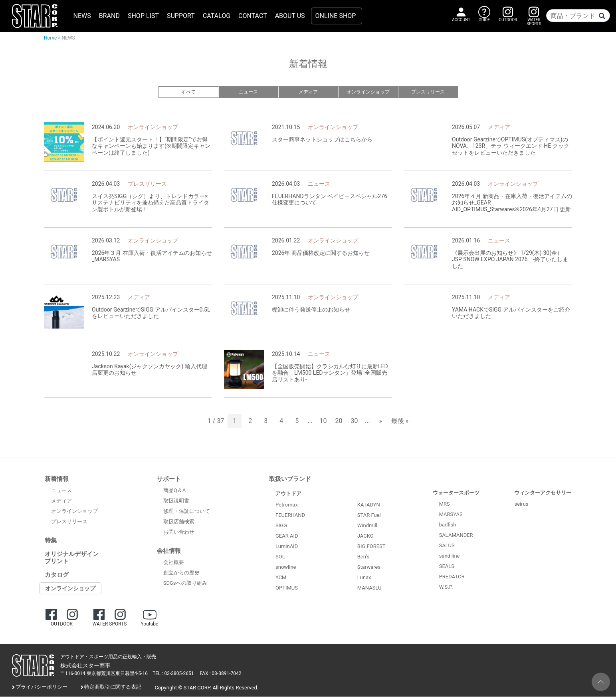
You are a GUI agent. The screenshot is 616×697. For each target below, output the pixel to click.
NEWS (82, 16)
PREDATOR (452, 577)
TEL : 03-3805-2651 (173, 674)
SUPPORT (181, 16)
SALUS (447, 546)
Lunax (364, 578)
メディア (308, 92)
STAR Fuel (369, 516)
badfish (448, 525)
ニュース (248, 92)
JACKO (365, 537)
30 (355, 422)
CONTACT (253, 16)
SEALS (447, 567)
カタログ (57, 575)
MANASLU (369, 589)
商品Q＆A (174, 491)
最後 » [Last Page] (400, 422)
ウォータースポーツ (456, 493)
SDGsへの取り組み (185, 584)
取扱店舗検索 (179, 522)
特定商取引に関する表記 (113, 688)
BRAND (109, 16)
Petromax (287, 505)
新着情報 (57, 479)
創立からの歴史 (181, 573)
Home (50, 38)
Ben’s (363, 557)
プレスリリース (428, 92)
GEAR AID (287, 536)
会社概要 (174, 563)
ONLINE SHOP (336, 16)
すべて (189, 92)
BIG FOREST (371, 547)
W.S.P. (446, 587)
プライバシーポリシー (42, 688)
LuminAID (287, 547)
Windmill (367, 526)
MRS (445, 504)
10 (323, 422)
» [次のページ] (380, 422)
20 (339, 422)
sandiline (450, 556)
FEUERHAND (290, 515)
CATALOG (217, 16)
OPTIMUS (287, 588)
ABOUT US (290, 16)
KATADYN (369, 505)
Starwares (369, 568)
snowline (286, 567)
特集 (51, 541)
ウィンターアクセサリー (543, 493)
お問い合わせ (179, 533)
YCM (281, 578)
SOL (280, 557)
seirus (521, 504)
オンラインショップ (368, 92)
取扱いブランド (290, 479)
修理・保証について (187, 512)
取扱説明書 (176, 501)
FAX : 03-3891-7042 (221, 674)
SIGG (281, 526)
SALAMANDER (456, 535)
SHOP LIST (143, 16)
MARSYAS (451, 515)
